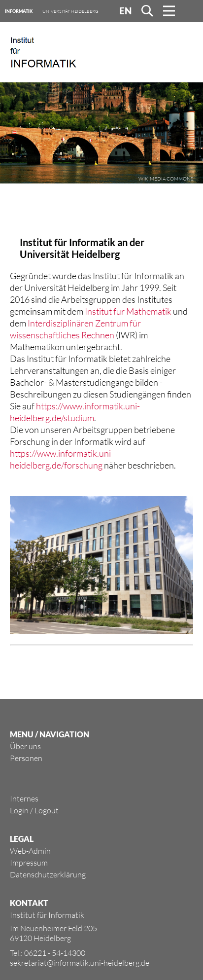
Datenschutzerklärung (48, 874)
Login (19, 810)
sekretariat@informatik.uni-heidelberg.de (80, 963)
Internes (24, 799)
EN (125, 11)
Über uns (25, 746)
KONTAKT (29, 903)
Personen (26, 758)
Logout (47, 810)
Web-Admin (30, 851)
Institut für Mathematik (128, 311)
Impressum (29, 863)
